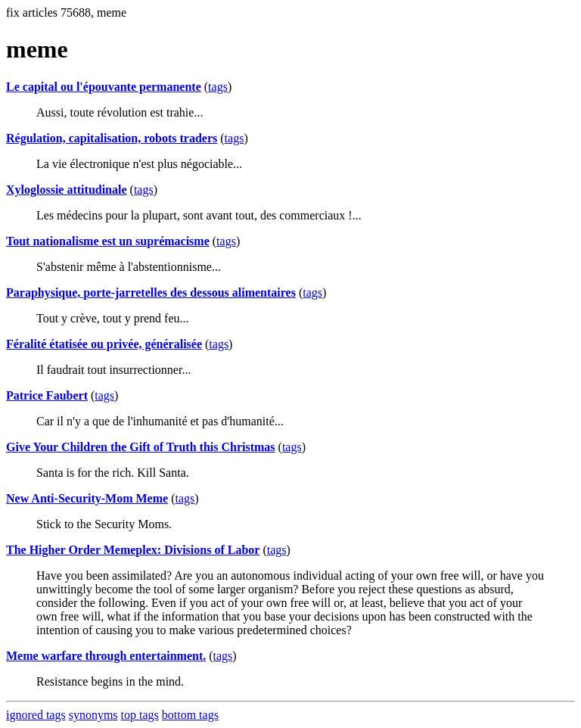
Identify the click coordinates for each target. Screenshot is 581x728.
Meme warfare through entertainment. (106, 656)
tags (218, 87)
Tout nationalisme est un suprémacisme (108, 241)
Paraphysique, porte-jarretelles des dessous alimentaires (151, 292)
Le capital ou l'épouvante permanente (104, 87)
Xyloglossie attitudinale (67, 190)
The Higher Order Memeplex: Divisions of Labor (133, 550)
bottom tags (190, 715)
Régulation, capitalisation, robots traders (112, 138)
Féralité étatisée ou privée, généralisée (104, 344)
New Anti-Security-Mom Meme (87, 498)
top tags (140, 715)
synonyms (93, 715)
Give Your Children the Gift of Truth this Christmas (141, 447)
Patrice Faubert (47, 395)
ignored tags (36, 715)
